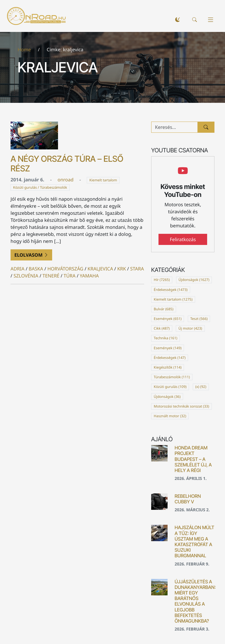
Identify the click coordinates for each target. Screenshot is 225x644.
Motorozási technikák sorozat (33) (181, 406)
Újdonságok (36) (167, 397)
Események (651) (168, 319)
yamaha (89, 276)
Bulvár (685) (164, 309)
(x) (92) (201, 387)
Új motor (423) (190, 328)
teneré (51, 276)
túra (70, 276)
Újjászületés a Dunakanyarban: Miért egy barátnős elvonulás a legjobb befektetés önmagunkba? (195, 601)
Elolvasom (31, 255)
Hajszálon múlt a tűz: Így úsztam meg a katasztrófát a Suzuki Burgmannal (194, 541)
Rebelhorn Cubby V (188, 499)
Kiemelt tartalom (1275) (173, 299)
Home (24, 50)
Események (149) (168, 348)
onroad (65, 180)
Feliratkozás (183, 239)
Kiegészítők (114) (168, 367)
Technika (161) (166, 338)
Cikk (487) (162, 328)
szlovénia (26, 276)
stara (137, 269)
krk (122, 269)
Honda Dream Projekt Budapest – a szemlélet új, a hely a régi (193, 459)
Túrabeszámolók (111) (172, 377)
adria (18, 269)
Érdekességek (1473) (171, 290)
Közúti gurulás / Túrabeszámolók (40, 187)
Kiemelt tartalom (103, 180)
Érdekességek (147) (170, 358)
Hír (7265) (162, 280)
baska (36, 269)
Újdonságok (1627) (194, 280)
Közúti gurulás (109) (170, 387)
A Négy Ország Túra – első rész (67, 164)
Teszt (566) (199, 319)
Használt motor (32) (170, 416)
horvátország (65, 269)
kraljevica (100, 269)
